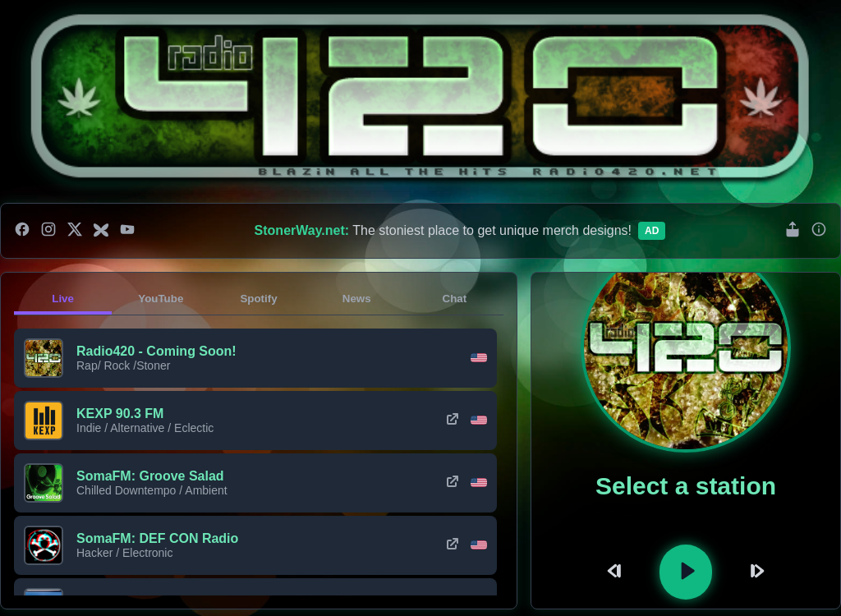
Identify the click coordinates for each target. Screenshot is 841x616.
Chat (455, 299)
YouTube (161, 299)
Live (63, 299)
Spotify (258, 299)
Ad (652, 231)
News (357, 299)
